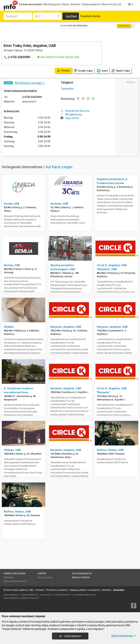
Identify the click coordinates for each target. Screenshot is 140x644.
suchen (71, 16)
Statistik (106, 590)
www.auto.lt (46, 595)
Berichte (76, 4)
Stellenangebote (91, 4)
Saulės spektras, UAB (22, 590)
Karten (66, 4)
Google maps (83, 71)
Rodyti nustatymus (124, 636)
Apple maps (121, 71)
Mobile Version (81, 578)
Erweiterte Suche (91, 16)
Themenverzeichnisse (15, 581)
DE (131, 4)
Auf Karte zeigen (59, 167)
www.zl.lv (34, 598)
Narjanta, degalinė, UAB (66, 327)
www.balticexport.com (85, 595)
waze (102, 71)
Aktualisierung (71, 114)
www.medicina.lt (29, 595)
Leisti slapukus (70, 636)
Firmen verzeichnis (31, 4)
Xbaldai (9, 327)
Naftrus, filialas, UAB (110, 450)
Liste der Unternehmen (74, 26)
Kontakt (40, 590)
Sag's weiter (70, 118)
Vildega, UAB (12, 450)
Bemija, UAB (12, 265)
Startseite (9, 578)
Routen (49, 578)
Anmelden (119, 590)
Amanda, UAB (59, 204)
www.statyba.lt (11, 595)
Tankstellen (67, 89)
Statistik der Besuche (75, 111)
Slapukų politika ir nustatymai (85, 590)
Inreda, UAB (11, 204)
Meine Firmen (111, 4)
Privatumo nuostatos (57, 590)
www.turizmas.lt (63, 595)
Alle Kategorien (52, 4)
